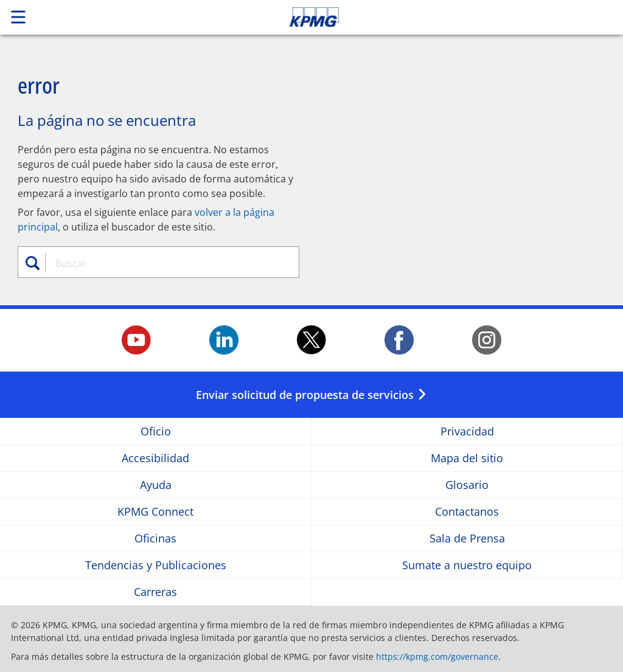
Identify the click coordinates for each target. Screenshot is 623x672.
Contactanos (467, 512)
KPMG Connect (155, 512)
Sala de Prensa (467, 539)
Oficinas (155, 539)
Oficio (156, 431)
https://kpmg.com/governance (437, 656)
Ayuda (156, 485)
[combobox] (165, 263)
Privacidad (467, 431)
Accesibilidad (155, 458)
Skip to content (437, 17)
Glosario (467, 485)
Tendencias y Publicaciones (156, 565)
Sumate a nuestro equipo (467, 565)
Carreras (155, 592)
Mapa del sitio (467, 458)
